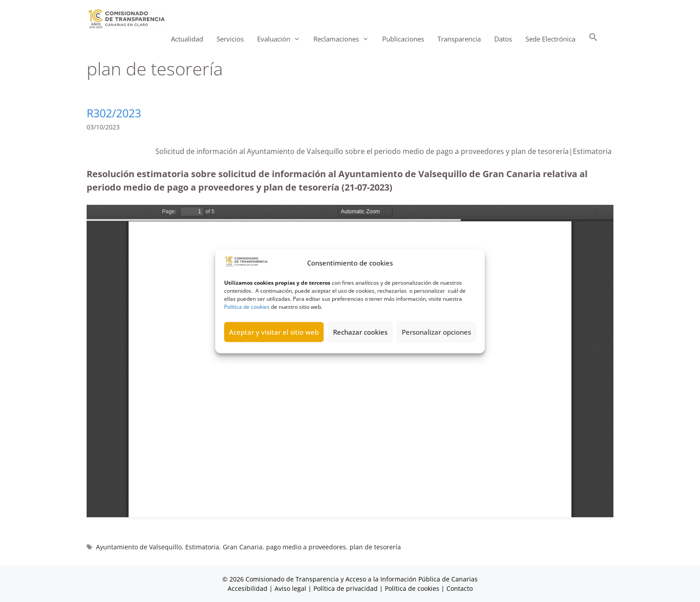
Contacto (460, 588)
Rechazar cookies (360, 332)
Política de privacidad (346, 588)
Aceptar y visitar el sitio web (274, 332)
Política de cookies (247, 306)
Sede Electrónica (550, 39)
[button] (593, 39)
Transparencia (459, 39)
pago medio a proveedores (306, 547)
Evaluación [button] (282, 39)
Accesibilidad (248, 588)
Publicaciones (403, 39)
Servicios (230, 39)
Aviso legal (290, 588)
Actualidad (187, 39)
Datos (503, 39)
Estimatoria (202, 547)
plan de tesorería (375, 547)
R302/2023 (114, 113)
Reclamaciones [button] (344, 39)
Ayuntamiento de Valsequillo (139, 547)
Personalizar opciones (436, 332)
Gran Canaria (243, 547)
